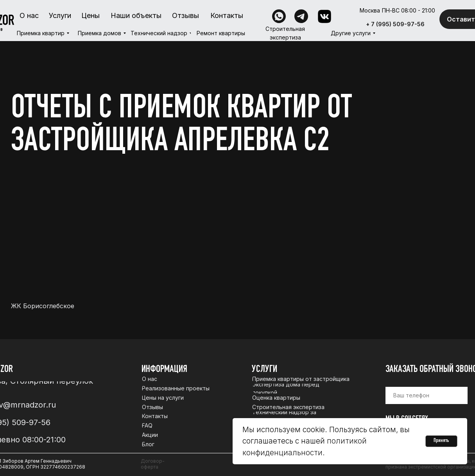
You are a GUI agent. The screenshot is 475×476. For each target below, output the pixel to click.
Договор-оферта (153, 464)
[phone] (427, 395)
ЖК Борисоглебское (43, 306)
